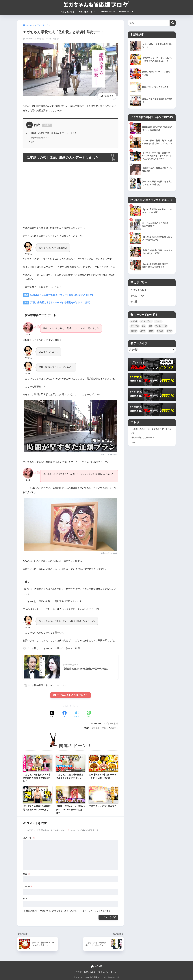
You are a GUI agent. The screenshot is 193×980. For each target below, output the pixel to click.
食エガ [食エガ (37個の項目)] (169, 331)
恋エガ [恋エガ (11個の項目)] (143, 331)
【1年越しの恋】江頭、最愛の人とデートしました (53, 133)
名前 (27, 874)
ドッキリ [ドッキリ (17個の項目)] (158, 321)
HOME (96, 966)
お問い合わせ (90, 972)
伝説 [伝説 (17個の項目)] (150, 326)
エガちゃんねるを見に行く (70, 695)
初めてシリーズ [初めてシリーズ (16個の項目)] (161, 326)
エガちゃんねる (67, 12)
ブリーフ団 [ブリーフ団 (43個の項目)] (135, 326)
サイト (26, 899)
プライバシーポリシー (108, 972)
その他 (134, 302)
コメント (29, 838)
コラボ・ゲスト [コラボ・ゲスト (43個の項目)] (146, 321)
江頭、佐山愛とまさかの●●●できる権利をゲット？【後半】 (61, 303)
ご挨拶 (79, 972)
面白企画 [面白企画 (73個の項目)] (160, 331)
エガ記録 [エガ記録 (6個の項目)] (134, 321)
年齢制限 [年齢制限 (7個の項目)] (134, 331)
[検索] (173, 23)
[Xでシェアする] (52, 714)
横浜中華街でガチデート (42, 138)
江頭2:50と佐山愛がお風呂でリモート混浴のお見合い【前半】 (62, 295)
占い (33, 142)
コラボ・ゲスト (101, 728)
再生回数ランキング (87, 12)
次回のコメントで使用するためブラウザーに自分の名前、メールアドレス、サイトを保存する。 (69, 911)
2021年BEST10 (126, 12)
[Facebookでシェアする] (64, 714)
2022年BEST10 (108, 12)
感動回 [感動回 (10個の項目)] (151, 331)
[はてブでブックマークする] (77, 714)
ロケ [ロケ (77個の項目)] (144, 326)
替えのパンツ (137, 296)
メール (28, 887)
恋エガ (115, 728)
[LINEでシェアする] (89, 714)
